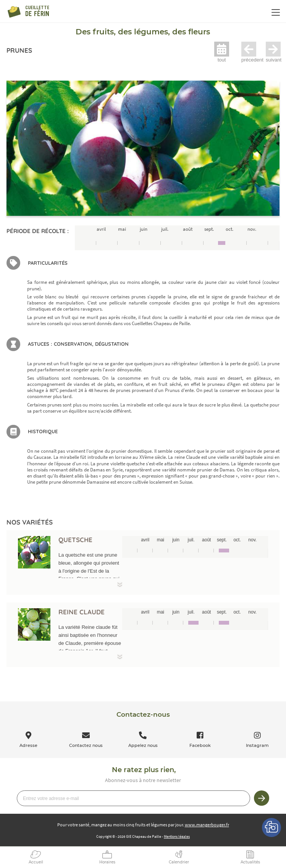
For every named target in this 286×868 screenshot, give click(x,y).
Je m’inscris (262, 798)
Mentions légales (177, 836)
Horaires (107, 862)
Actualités (250, 862)
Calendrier (179, 862)
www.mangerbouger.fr (207, 825)
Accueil (36, 862)
